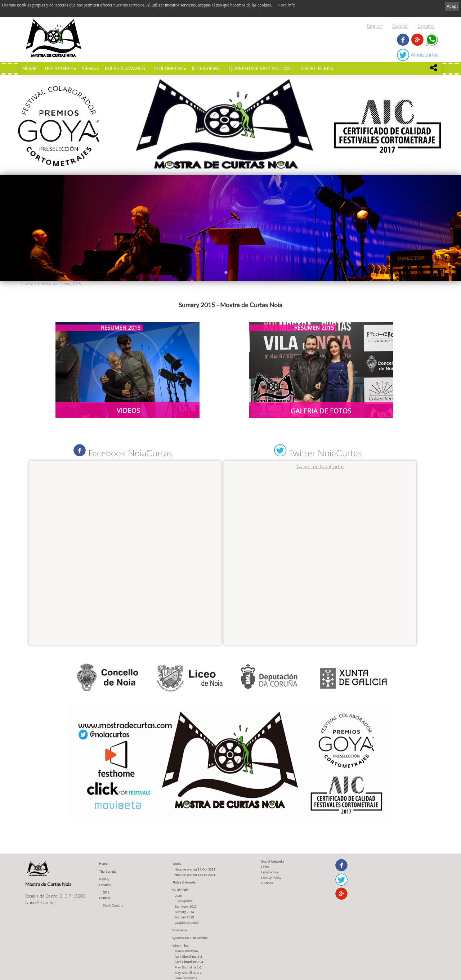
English (375, 26)
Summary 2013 (186, 907)
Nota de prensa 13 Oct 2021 (195, 869)
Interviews (206, 68)
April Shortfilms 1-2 (188, 957)
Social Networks (273, 862)
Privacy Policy (271, 878)
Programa (185, 901)
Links (265, 867)
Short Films (316, 68)
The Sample (59, 68)
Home (30, 68)
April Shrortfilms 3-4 (189, 962)
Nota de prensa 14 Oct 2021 (195, 875)
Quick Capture (113, 905)
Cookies (267, 883)
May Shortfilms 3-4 (188, 973)
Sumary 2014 (184, 912)
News (89, 68)
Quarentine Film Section (260, 68)
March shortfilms (187, 951)
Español (426, 26)
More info (286, 5)
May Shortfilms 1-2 (188, 967)
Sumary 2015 (70, 284)
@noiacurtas (425, 55)
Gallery (104, 879)
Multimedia (169, 68)
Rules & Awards (125, 68)
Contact (105, 898)
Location (105, 885)
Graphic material (187, 923)
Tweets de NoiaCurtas (320, 466)
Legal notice (270, 872)
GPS (106, 892)
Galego (400, 26)
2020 (178, 896)
